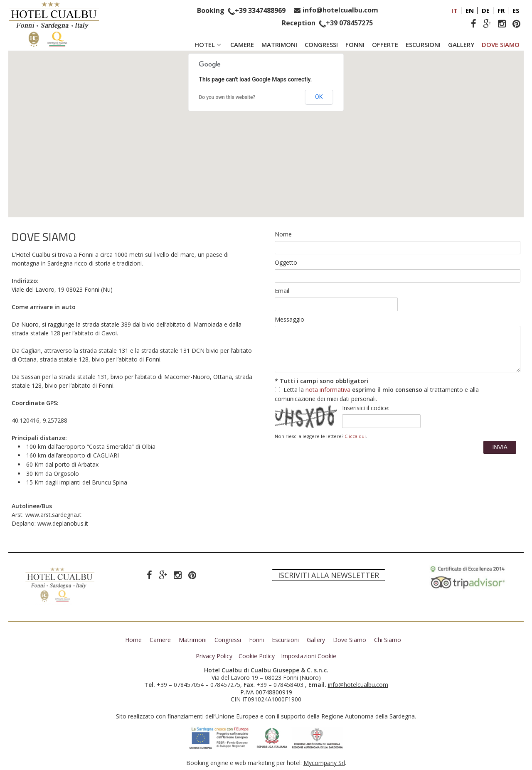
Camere (242, 44)
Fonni (355, 44)
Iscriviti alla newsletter (329, 575)
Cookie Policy (257, 656)
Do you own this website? (227, 97)
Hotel (209, 44)
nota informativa (328, 390)
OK (319, 97)
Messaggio (289, 319)
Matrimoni (279, 44)
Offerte (385, 44)
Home (133, 640)
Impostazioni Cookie (309, 656)
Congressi (321, 44)
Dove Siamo (501, 44)
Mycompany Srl (324, 763)
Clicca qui (355, 436)
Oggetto (286, 262)
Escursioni (423, 44)
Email (282, 291)
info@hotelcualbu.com (340, 10)
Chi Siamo (388, 640)
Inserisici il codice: (366, 408)
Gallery (461, 44)
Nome (283, 234)
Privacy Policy (214, 656)
